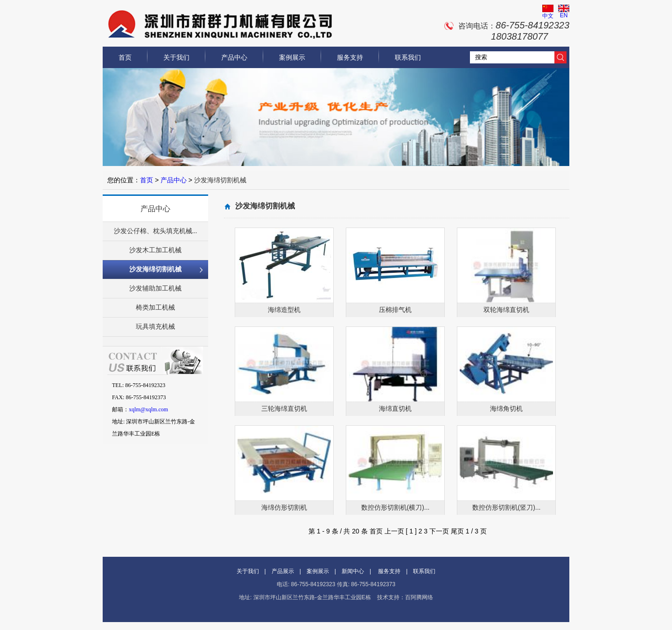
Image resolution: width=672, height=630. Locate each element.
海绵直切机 (395, 408)
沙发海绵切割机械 (155, 269)
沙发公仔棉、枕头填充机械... (156, 231)
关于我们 (176, 57)
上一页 (394, 531)
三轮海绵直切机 (284, 408)
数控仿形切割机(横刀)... (395, 507)
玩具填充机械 (155, 327)
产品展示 (283, 571)
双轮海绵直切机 (506, 310)
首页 (125, 57)
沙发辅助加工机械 (155, 288)
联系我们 (408, 57)
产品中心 (234, 57)
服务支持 (350, 57)
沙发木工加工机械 (155, 250)
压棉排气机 (395, 310)
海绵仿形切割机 (284, 507)
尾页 (457, 531)
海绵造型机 (284, 310)
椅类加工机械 (155, 308)
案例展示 (292, 57)
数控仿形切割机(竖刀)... (507, 507)
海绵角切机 (506, 408)
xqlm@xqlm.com (148, 409)
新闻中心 (353, 571)
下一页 (439, 531)
